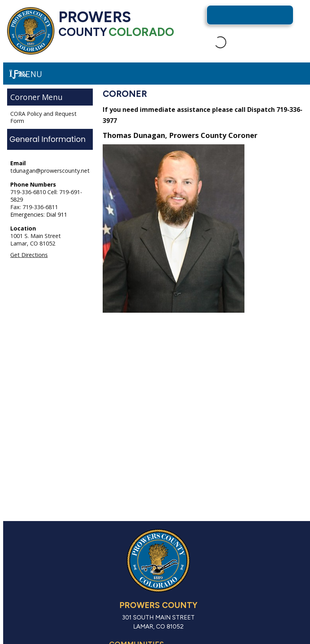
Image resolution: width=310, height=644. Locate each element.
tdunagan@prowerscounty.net (50, 171)
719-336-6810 (29, 192)
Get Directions (29, 255)
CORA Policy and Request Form (43, 117)
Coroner (25, 97)
